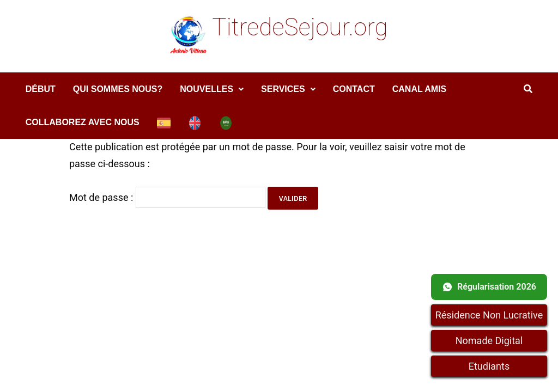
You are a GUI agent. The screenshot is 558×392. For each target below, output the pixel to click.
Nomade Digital (489, 341)
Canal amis (420, 89)
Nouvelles (207, 89)
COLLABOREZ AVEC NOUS (83, 122)
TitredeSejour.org (300, 27)
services (283, 89)
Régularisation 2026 (489, 287)
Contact (354, 89)
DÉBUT (41, 89)
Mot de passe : (167, 197)
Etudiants (489, 366)
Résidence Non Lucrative (489, 315)
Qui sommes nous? (118, 89)
